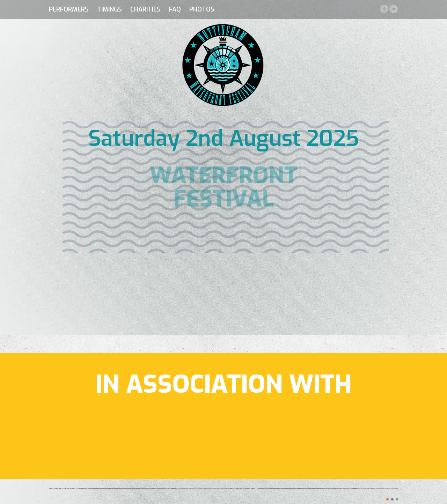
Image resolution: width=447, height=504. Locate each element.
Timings (109, 9)
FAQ (175, 9)
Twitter (393, 9)
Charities (145, 9)
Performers (69, 9)
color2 (392, 499)
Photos (202, 9)
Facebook (384, 9)
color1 (387, 499)
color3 (397, 499)
